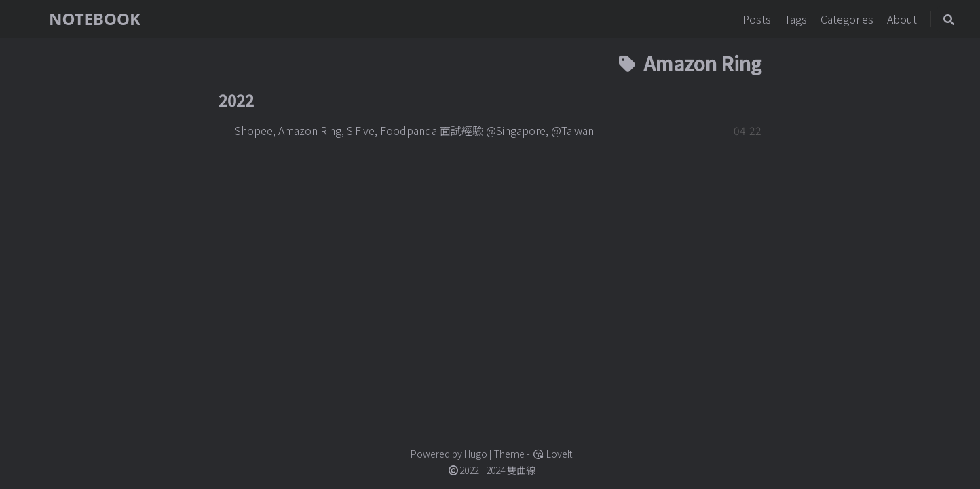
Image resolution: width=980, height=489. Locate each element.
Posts (758, 19)
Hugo (476, 454)
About (903, 19)
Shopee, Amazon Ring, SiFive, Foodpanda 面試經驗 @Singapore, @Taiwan (414, 130)
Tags (797, 19)
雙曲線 (521, 470)
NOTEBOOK (95, 19)
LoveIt (552, 454)
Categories (848, 19)
